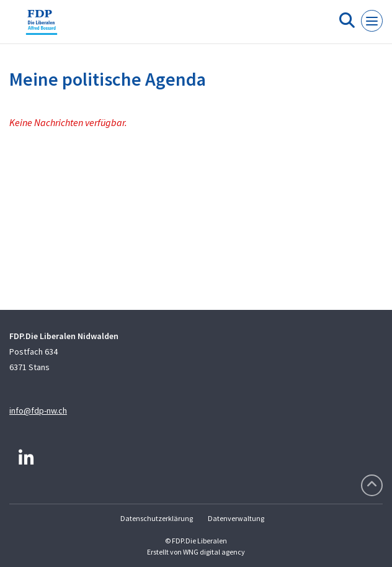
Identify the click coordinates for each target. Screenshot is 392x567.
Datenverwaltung (236, 518)
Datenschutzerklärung (157, 518)
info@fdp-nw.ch (38, 411)
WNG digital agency (214, 552)
